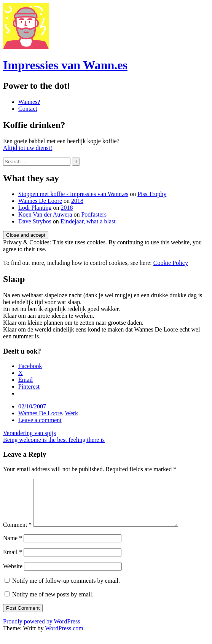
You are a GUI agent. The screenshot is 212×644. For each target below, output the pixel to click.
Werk (72, 413)
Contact (28, 109)
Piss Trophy (152, 194)
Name (13, 547)
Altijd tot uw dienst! (28, 148)
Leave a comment (40, 420)
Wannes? (29, 102)
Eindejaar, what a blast (88, 221)
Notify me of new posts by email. (53, 603)
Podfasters (94, 214)
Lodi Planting (35, 208)
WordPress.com (64, 637)
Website (13, 575)
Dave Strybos (35, 221)
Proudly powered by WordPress (41, 630)
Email (13, 561)
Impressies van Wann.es (65, 65)
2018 (77, 201)
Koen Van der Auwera (45, 214)
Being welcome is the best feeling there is (54, 440)
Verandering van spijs (29, 433)
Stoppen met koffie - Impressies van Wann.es (73, 194)
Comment (17, 534)
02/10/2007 (32, 406)
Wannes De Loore (40, 201)
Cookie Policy (171, 263)
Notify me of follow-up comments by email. (66, 590)
